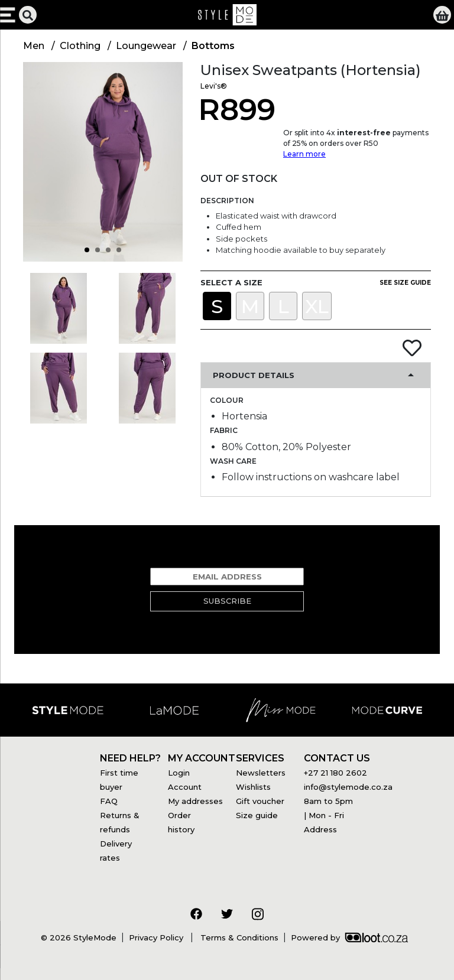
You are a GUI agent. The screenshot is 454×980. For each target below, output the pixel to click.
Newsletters (261, 773)
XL (317, 306)
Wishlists (253, 787)
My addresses (195, 801)
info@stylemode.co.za (348, 787)
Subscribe (227, 601)
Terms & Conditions (238, 937)
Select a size (231, 282)
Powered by (349, 937)
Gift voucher (260, 801)
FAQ (109, 801)
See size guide (405, 283)
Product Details (254, 375)
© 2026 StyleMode (79, 937)
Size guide (257, 815)
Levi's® (214, 86)
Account (185, 787)
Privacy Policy (157, 937)
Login (179, 773)
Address (320, 829)
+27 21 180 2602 (335, 773)
